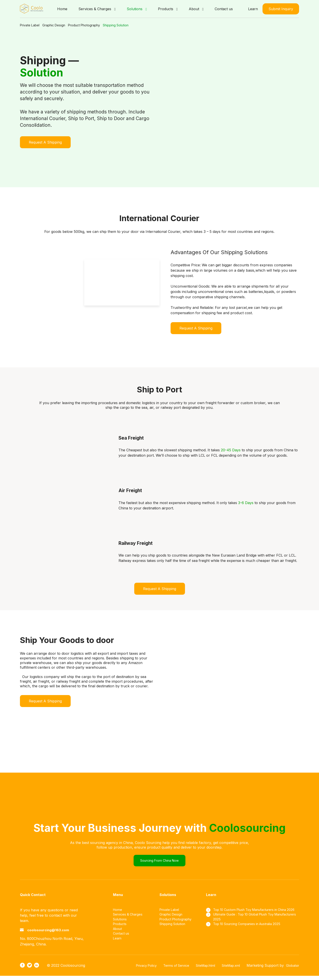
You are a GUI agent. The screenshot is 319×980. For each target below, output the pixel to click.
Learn (253, 9)
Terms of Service (168, 970)
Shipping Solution (149, 25)
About (118, 934)
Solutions (121, 924)
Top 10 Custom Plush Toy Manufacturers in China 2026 (252, 916)
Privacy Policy (135, 970)
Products (121, 929)
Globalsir (292, 970)
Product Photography (106, 25)
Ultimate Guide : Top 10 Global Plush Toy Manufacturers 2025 (249, 926)
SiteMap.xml (228, 970)
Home (118, 913)
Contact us (122, 940)
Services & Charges (129, 918)
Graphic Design (65, 25)
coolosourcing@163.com (55, 934)
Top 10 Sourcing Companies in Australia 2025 (253, 934)
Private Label (31, 25)
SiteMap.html (200, 970)
